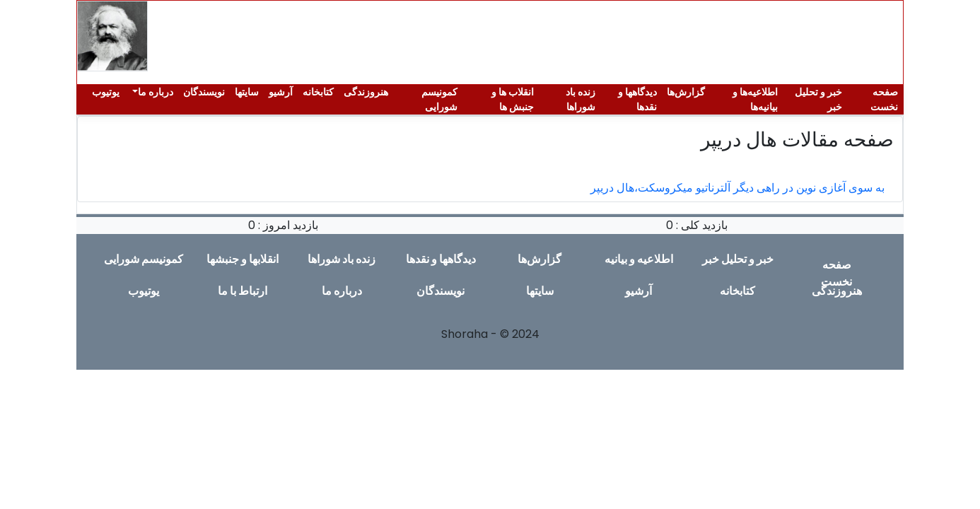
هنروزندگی (366, 92)
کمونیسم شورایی (439, 99)
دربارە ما (156, 92)
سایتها (247, 92)
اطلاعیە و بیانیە (639, 259)
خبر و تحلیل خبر (818, 99)
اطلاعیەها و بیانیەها (755, 99)
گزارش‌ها (686, 92)
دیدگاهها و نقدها (637, 99)
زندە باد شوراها (581, 99)
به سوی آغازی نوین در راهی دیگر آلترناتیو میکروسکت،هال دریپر (737, 188)
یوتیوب (106, 92)
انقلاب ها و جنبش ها (513, 99)
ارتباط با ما (243, 291)
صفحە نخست (884, 99)
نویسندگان (204, 92)
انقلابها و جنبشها (243, 259)
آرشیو (281, 92)
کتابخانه (318, 92)
